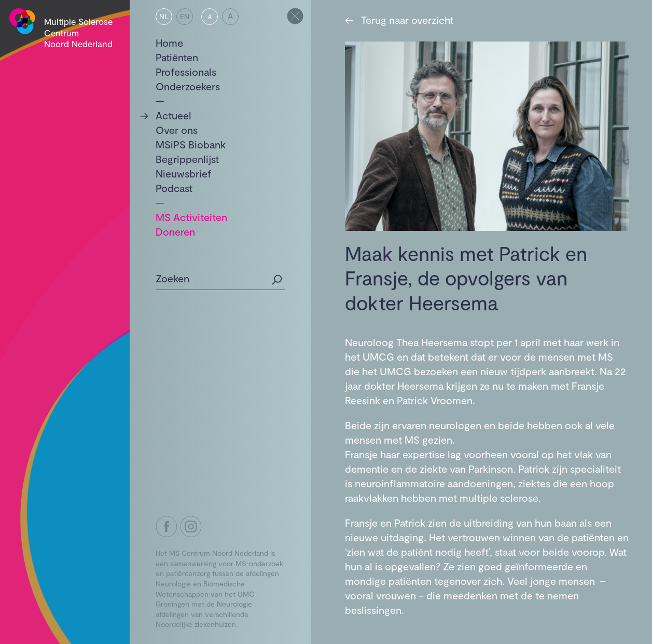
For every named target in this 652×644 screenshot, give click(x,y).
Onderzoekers (188, 86)
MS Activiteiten (191, 217)
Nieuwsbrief (184, 173)
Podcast (174, 188)
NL (164, 16)
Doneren (175, 231)
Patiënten (177, 57)
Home (169, 43)
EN (185, 16)
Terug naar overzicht (399, 20)
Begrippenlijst (187, 159)
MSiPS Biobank (191, 144)
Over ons (177, 130)
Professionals (186, 72)
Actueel (174, 115)
